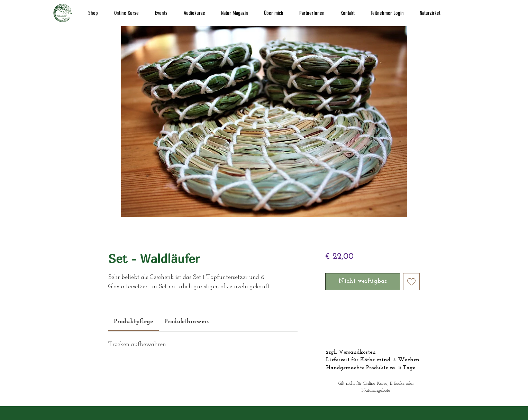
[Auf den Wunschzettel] (412, 282)
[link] (133, 322)
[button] (93, 13)
